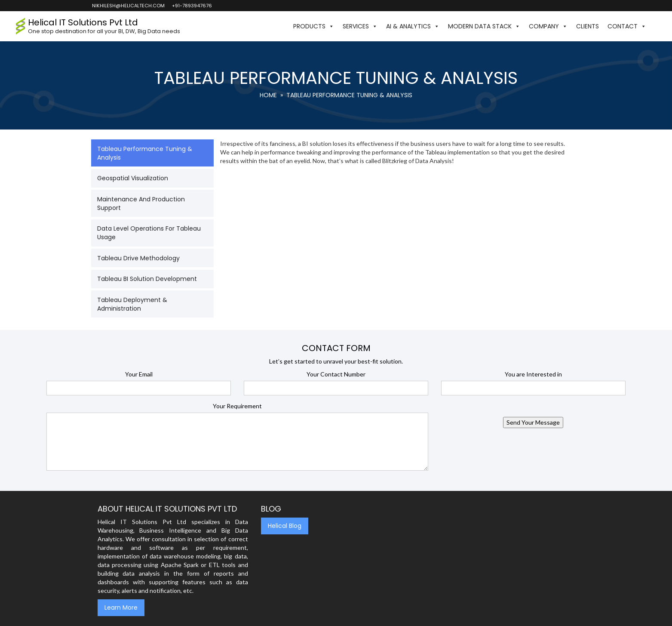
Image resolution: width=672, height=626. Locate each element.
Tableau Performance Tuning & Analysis (145, 153)
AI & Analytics (413, 26)
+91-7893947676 (192, 6)
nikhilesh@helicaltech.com (128, 6)
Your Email (139, 374)
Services (360, 26)
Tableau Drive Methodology (138, 258)
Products (314, 26)
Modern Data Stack (484, 26)
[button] (655, 26)
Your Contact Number (336, 374)
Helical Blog (285, 526)
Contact (627, 26)
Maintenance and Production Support (141, 204)
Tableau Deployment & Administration (132, 304)
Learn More (121, 607)
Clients (588, 26)
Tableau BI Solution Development (147, 279)
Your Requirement (237, 406)
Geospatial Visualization (133, 178)
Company (548, 26)
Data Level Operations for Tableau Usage (149, 233)
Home (268, 95)
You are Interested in (533, 374)
